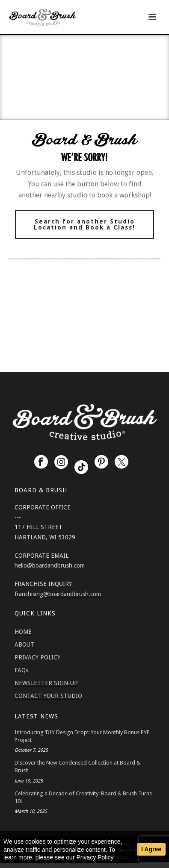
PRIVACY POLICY (37, 657)
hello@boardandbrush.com (50, 565)
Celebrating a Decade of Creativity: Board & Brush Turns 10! (83, 797)
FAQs (21, 670)
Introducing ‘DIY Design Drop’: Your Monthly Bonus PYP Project (82, 736)
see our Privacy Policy (84, 857)
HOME (23, 632)
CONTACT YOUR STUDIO (48, 696)
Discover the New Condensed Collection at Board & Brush (77, 766)
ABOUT (24, 644)
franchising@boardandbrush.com (58, 594)
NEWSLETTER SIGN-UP (46, 683)
